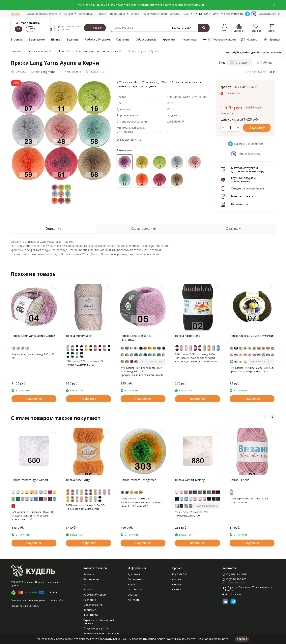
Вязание (16, 39)
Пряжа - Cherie (239, 480)
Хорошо (242, 639)
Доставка (134, 574)
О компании (135, 579)
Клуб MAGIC (179, 574)
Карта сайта (57, 600)
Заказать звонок (270, 14)
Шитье (56, 39)
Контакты (134, 600)
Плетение (123, 39)
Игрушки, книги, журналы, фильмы (100, 622)
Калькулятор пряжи (154, 14)
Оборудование (146, 39)
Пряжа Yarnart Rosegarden (138, 480)
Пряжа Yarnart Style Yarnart (30, 480)
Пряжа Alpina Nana (188, 336)
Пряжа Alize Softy (78, 480)
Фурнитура (189, 39)
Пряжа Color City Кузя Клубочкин (252, 336)
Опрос (135, 14)
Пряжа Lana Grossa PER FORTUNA (137, 338)
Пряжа (62, 51)
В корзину (257, 127)
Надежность (240, 204)
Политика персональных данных (29, 600)
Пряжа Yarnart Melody (190, 480)
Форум (176, 579)
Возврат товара (242, 196)
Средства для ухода (96, 628)
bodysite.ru (33, 606)
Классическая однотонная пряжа (97, 51)
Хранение (169, 39)
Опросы (177, 584)
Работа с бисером (97, 39)
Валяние (73, 39)
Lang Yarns (48, 72)
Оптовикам (86, 14)
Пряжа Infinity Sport (79, 336)
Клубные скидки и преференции (243, 180)
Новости (133, 584)
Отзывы (175, 14)
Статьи (177, 589)
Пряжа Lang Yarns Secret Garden (33, 336)
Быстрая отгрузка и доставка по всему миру (248, 170)
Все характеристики (129, 140)
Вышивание (37, 39)
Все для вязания (38, 51)
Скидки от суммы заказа (248, 188)
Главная (16, 51)
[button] (265, 417)
